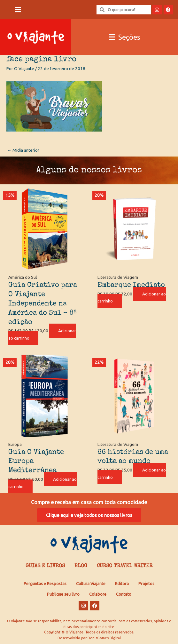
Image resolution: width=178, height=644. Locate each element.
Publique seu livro (63, 594)
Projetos (146, 584)
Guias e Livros (45, 566)
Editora (122, 584)
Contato (124, 594)
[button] (18, 10)
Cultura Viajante (91, 584)
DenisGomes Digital (104, 638)
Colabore (98, 594)
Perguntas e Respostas (45, 584)
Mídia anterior (23, 150)
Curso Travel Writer (125, 566)
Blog (81, 566)
